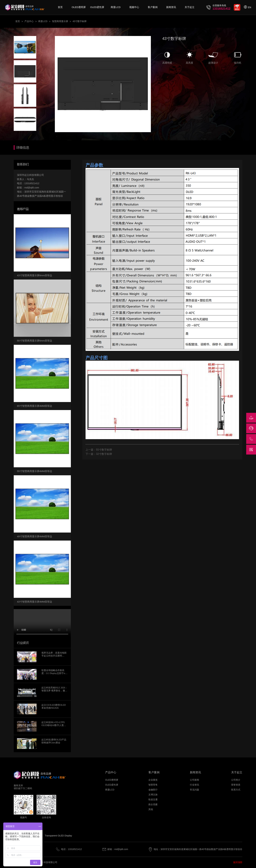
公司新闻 (194, 780)
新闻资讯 (171, 7)
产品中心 (29, 21)
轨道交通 (153, 799)
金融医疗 (153, 790)
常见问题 (194, 790)
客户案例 (153, 7)
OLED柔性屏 (97, 7)
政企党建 (153, 804)
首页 (60, 7)
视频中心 (134, 7)
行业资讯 (194, 785)
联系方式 (236, 790)
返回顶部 (238, 862)
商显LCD (116, 7)
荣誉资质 (236, 785)
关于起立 (190, 7)
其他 (151, 809)
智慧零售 (153, 785)
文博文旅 (153, 795)
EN (250, 7)
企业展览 (153, 780)
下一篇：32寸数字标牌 (99, 454)
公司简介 (236, 780)
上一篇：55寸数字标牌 (99, 450)
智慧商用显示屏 (60, 21)
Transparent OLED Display (58, 836)
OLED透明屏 (79, 7)
